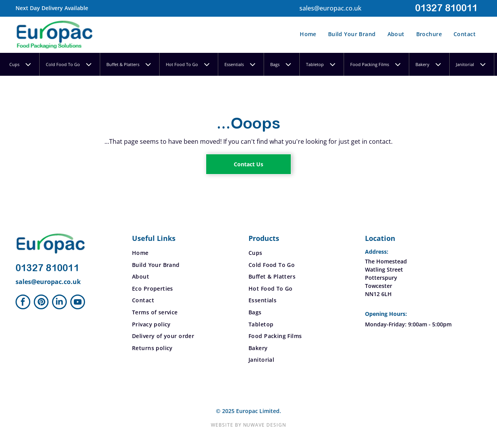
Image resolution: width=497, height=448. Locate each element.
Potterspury (381, 278)
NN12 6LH (378, 294)
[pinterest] (41, 303)
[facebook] (23, 303)
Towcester (379, 286)
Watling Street (384, 269)
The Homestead (386, 261)
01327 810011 (446, 8)
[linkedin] (59, 303)
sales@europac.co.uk (330, 8)
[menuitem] (308, 35)
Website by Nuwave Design (248, 425)
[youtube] (78, 303)
